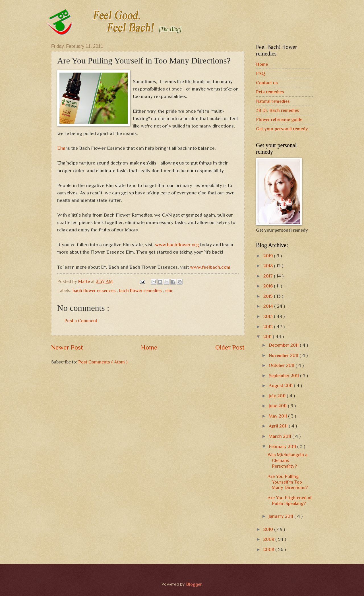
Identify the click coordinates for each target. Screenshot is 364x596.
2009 (269, 539)
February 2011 (283, 446)
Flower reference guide (279, 119)
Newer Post (67, 347)
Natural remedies (273, 101)
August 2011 (281, 386)
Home (149, 347)
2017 (269, 276)
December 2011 (284, 345)
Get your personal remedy (282, 129)
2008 (269, 549)
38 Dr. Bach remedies (278, 110)
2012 (269, 327)
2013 (269, 316)
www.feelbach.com (210, 267)
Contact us (267, 83)
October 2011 (282, 365)
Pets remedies (270, 92)
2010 (269, 529)
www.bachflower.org (177, 244)
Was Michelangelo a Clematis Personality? (288, 460)
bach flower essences (95, 290)
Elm (61, 148)
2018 (269, 266)
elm (169, 290)
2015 (269, 296)
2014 (269, 306)
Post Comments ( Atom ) (103, 362)
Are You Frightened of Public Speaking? (290, 501)
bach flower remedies (141, 290)
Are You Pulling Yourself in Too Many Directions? (288, 482)
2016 (269, 286)
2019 (269, 256)
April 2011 (279, 426)
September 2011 (284, 376)
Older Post (230, 347)
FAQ (260, 73)
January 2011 (282, 516)
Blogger (194, 584)
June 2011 (278, 406)
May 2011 (278, 416)
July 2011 (278, 396)
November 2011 (284, 355)
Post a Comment (81, 321)
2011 (268, 337)
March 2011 (281, 436)
